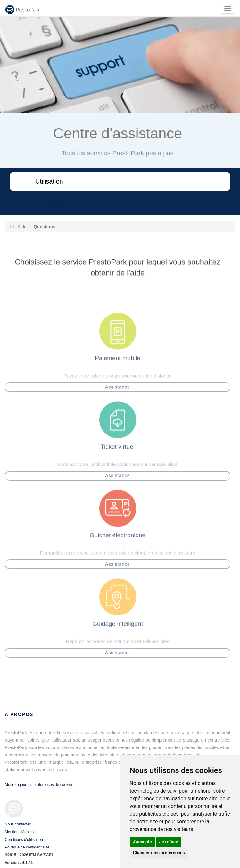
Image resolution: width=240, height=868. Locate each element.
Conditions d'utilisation (24, 840)
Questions (50, 200)
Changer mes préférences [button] (159, 853)
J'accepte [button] (143, 842)
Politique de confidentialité (27, 847)
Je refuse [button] (169, 842)
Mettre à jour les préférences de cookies (39, 785)
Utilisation (49, 181)
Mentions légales (19, 832)
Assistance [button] (118, 389)
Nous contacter (18, 824)
